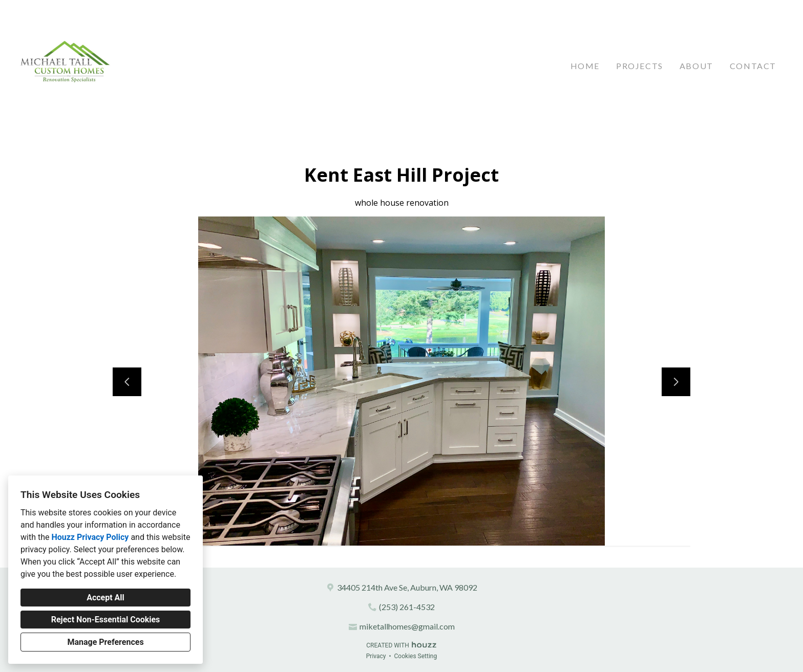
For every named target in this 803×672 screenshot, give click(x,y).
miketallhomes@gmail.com (407, 626)
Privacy (376, 656)
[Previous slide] (127, 382)
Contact (753, 66)
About (696, 66)
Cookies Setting (416, 656)
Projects (640, 66)
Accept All (105, 598)
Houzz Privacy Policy (90, 537)
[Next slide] (676, 382)
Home (585, 66)
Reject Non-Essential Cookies (106, 620)
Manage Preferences (105, 642)
